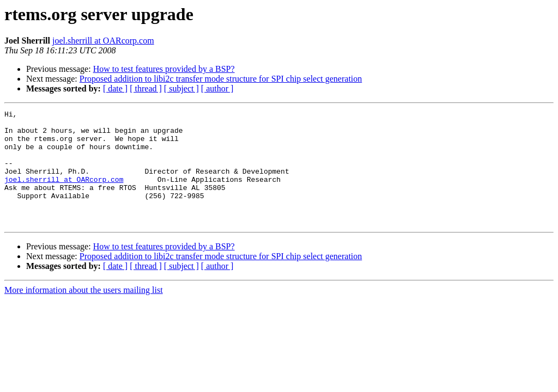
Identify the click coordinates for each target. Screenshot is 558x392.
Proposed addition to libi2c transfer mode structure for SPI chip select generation (221, 79)
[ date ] (115, 88)
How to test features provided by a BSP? (164, 69)
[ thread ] (146, 88)
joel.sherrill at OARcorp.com (103, 41)
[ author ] (217, 88)
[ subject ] (181, 88)
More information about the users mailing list (84, 313)
